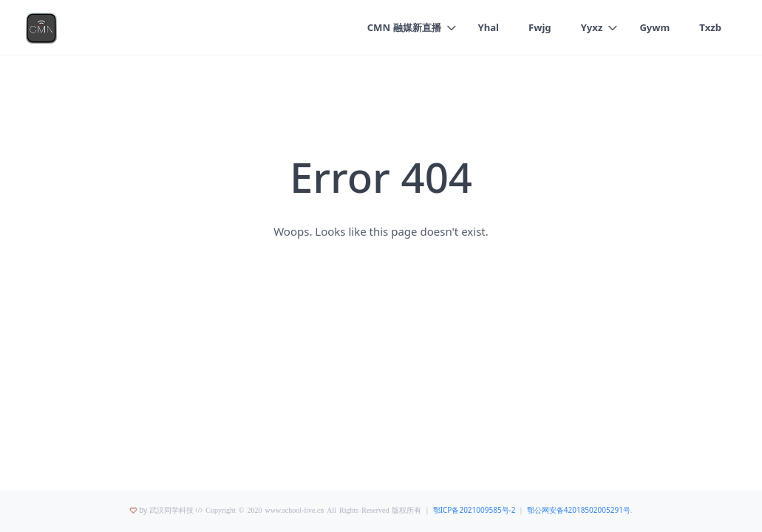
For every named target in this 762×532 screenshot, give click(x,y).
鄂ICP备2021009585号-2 (474, 510)
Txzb (710, 27)
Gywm (654, 27)
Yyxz (592, 27)
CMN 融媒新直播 (404, 27)
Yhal (489, 27)
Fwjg (540, 27)
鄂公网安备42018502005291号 (579, 510)
